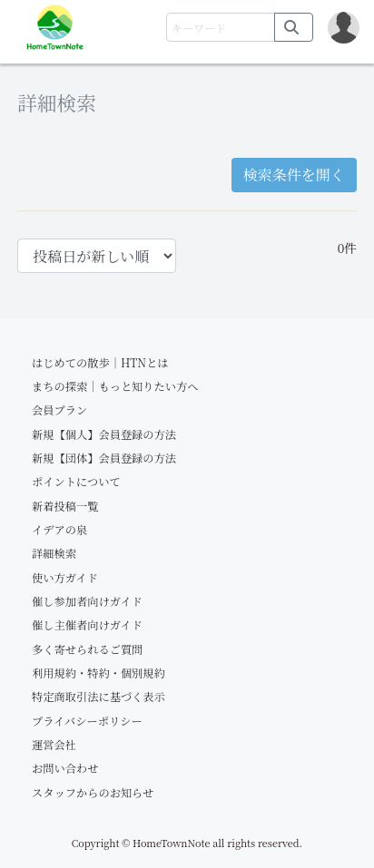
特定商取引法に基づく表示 (98, 697)
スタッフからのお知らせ (93, 793)
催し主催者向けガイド (87, 625)
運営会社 (54, 745)
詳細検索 (54, 553)
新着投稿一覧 (65, 506)
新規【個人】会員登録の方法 (104, 434)
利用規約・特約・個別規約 (98, 673)
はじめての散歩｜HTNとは (100, 363)
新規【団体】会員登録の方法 (104, 458)
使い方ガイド (65, 578)
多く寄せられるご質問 (87, 649)
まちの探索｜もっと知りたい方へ (115, 386)
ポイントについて (76, 482)
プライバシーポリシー (87, 721)
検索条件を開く (294, 175)
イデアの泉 (59, 530)
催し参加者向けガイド (87, 601)
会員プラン (59, 410)
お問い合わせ (65, 768)
